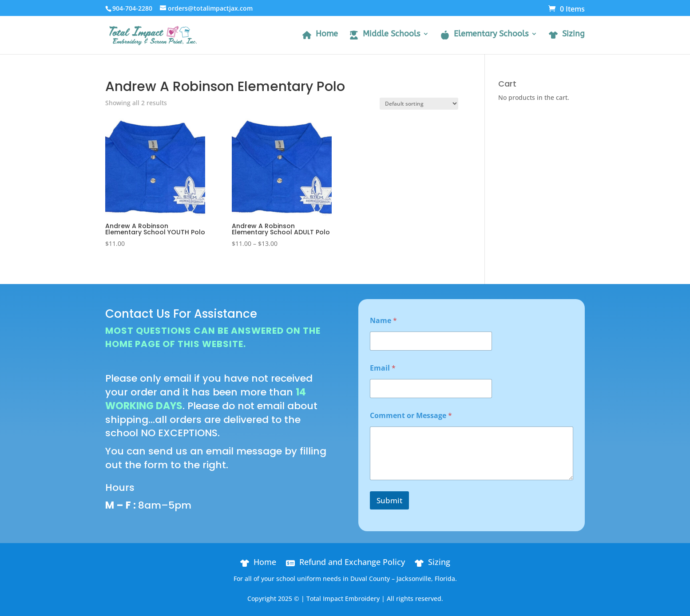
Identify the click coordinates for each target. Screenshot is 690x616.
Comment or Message (411, 416)
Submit (389, 500)
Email (383, 368)
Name (383, 321)
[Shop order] (419, 104)
